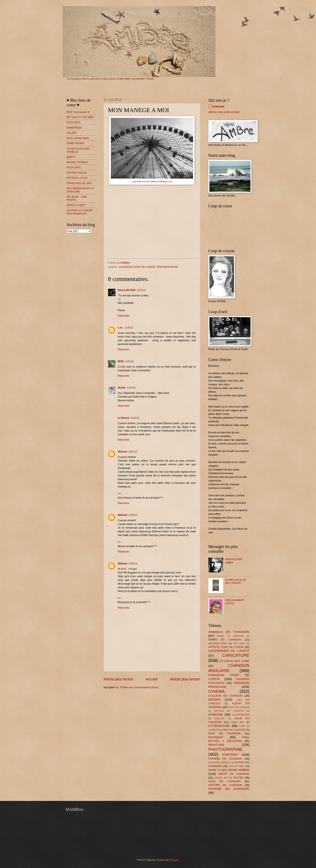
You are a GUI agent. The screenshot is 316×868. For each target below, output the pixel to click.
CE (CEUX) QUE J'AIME (235, 661)
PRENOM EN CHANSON (225, 759)
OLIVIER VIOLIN (77, 173)
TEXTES (238, 778)
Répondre (124, 316)
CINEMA (217, 691)
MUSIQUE (216, 737)
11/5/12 (141, 290)
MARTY (71, 157)
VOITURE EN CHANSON (225, 785)
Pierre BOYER (127, 290)
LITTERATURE (219, 726)
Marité (122, 388)
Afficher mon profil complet (224, 112)
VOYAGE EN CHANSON (229, 789)
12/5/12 (133, 452)
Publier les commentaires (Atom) (139, 687)
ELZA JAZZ (74, 122)
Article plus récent (118, 679)
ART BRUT (239, 643)
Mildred (123, 452)
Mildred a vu (166, 181)
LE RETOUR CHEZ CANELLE (78, 150)
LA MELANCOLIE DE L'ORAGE (236, 581)
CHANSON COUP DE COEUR (137, 267)
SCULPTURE (237, 766)
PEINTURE (216, 745)
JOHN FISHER (76, 143)
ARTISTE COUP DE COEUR (226, 647)
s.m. (121, 328)
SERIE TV (215, 770)
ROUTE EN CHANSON (220, 763)
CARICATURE (236, 655)
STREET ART (221, 778)
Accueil (152, 679)
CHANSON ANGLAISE (229, 668)
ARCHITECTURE (218, 643)
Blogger (174, 860)
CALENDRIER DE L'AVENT (229, 651)
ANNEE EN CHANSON (231, 636)
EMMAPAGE (74, 128)
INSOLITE (220, 719)
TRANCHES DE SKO (79, 183)
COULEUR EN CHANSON (225, 696)
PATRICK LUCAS (77, 178)
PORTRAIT (230, 755)
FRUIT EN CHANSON (239, 707)
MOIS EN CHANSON (224, 733)
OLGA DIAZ (74, 167)
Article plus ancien (185, 679)
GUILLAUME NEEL (78, 138)
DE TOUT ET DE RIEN (80, 117)
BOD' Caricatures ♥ (78, 112)
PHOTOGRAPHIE (168, 267)
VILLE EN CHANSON (225, 781)
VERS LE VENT (76, 205)
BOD (121, 361)
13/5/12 (133, 563)
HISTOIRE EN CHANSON (229, 711)
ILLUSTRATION (241, 715)
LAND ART (238, 722)
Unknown (218, 106)
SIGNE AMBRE (238, 770)
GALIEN (72, 133)
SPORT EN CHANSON (234, 774)
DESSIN (214, 699)
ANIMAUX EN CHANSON (229, 632)
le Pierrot (124, 418)
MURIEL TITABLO (77, 162)
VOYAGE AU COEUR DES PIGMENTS (79, 212)
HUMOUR (215, 714)
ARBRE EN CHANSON (225, 640)
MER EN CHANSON (234, 730)
